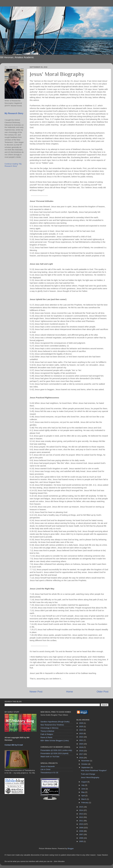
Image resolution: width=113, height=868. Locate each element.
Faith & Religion (47, 734)
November (86, 761)
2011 (81, 821)
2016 (81, 758)
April (83, 796)
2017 (81, 754)
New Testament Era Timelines (52, 725)
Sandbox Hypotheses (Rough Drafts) (55, 722)
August (84, 782)
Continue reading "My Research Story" (13, 165)
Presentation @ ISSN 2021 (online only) (56, 750)
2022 (81, 737)
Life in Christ (45, 769)
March (84, 799)
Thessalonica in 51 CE (49, 773)
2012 (81, 817)
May (83, 792)
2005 (81, 841)
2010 (81, 824)
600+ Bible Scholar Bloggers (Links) (55, 741)
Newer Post (36, 692)
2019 (81, 747)
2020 (81, 744)
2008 (81, 831)
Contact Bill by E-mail (14, 745)
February (85, 803)
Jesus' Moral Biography (90, 777)
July (83, 785)
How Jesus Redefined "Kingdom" (94, 770)
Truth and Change (88, 774)
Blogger (71, 848)
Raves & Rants (46, 737)
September (86, 767)
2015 (81, 807)
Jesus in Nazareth (48, 766)
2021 (81, 740)
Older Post (103, 692)
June (84, 789)
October (85, 764)
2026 (81, 723)
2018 (81, 751)
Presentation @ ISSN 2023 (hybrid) (54, 753)
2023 (81, 733)
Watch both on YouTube (50, 757)
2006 (81, 838)
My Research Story (14, 113)
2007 (81, 834)
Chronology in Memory (49, 728)
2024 (81, 730)
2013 (81, 814)
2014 (81, 810)
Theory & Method (47, 731)
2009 (81, 828)
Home (70, 692)
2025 (81, 727)
